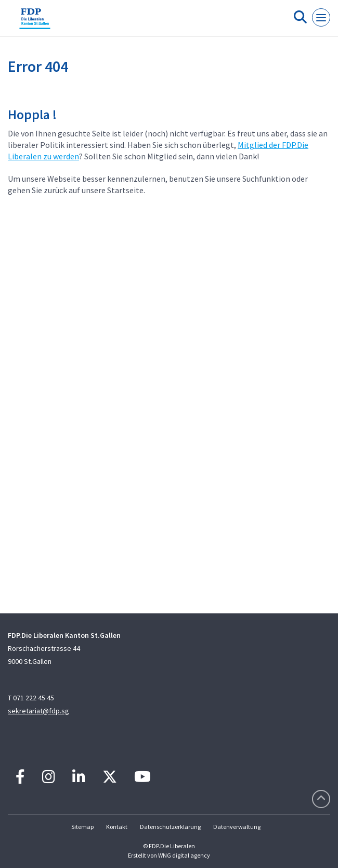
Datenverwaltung (237, 827)
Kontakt (117, 827)
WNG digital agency (184, 855)
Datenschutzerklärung (170, 827)
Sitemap (82, 827)
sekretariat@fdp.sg (38, 711)
